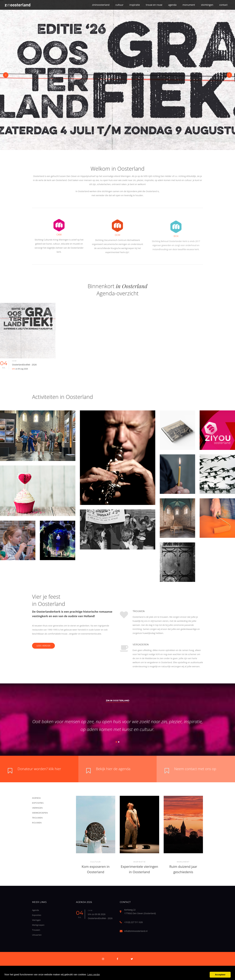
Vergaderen (158, 645)
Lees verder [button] (94, 975)
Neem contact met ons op (195, 769)
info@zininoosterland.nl (136, 931)
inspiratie (135, 5)
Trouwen (156, 611)
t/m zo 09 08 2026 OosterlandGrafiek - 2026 (100, 916)
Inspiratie (139, 862)
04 (15, 365)
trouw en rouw (154, 5)
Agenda (36, 910)
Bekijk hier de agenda (113, 769)
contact (223, 5)
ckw (26, 361)
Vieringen (36, 920)
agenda (172, 5)
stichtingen (207, 5)
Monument (183, 862)
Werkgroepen (38, 925)
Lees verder (43, 646)
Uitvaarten (37, 935)
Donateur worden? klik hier (39, 769)
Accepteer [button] (220, 975)
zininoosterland (101, 5)
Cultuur (96, 862)
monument (189, 5)
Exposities (37, 915)
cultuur (119, 5)
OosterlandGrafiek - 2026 (36, 367)
